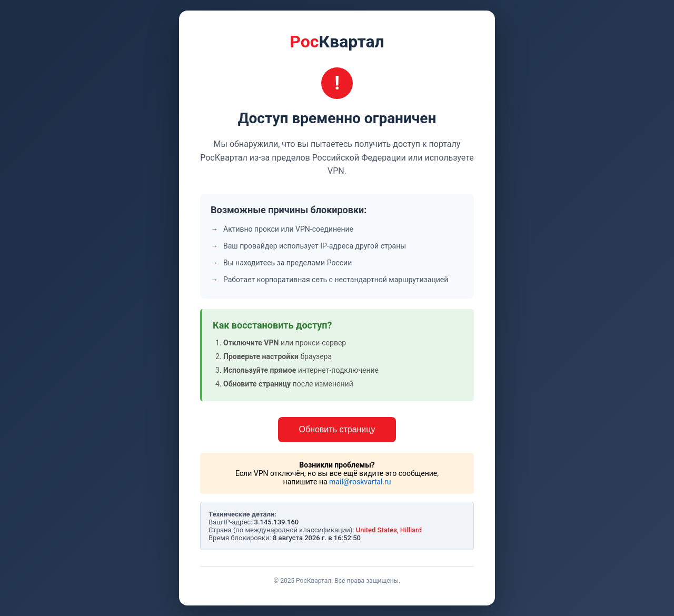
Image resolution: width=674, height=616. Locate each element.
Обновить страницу (337, 429)
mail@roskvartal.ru (360, 482)
